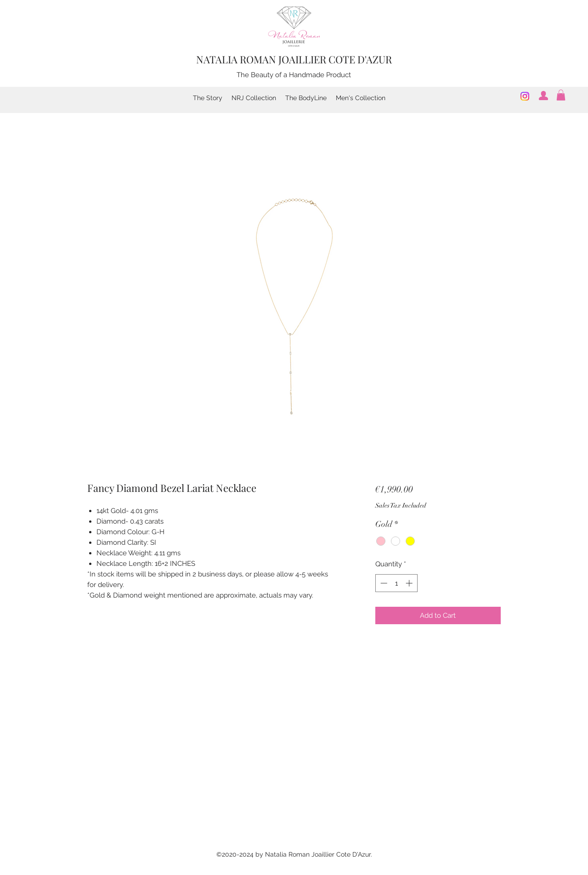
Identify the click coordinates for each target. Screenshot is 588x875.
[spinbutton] (396, 583)
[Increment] (410, 583)
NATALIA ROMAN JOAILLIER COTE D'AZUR (294, 59)
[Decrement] (383, 583)
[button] (561, 95)
